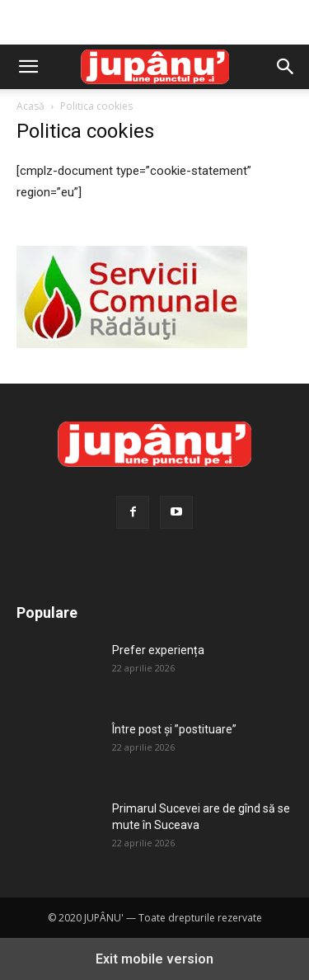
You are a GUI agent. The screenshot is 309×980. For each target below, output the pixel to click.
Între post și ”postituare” (174, 729)
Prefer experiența (158, 650)
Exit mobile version (154, 959)
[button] (28, 67)
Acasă (30, 106)
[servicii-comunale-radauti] (132, 344)
